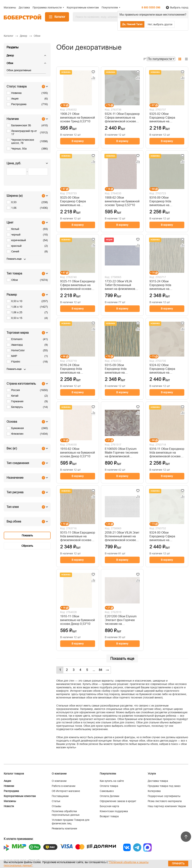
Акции (7, 781)
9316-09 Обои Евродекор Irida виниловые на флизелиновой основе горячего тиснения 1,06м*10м (165, 201)
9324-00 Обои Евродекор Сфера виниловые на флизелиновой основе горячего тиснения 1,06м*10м (165, 536)
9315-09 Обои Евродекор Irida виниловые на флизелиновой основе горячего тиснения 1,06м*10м (120, 369)
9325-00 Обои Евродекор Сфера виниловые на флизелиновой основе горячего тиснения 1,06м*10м (76, 201)
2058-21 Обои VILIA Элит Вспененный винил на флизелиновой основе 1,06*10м (122, 536)
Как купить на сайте (112, 781)
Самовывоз (107, 791)
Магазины (10, 801)
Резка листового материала (165, 801)
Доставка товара (158, 781)
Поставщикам (60, 796)
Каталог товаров (14, 774)
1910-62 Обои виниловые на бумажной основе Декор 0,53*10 (78, 453)
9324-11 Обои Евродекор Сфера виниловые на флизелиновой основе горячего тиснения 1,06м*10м (122, 118)
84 (100, 670)
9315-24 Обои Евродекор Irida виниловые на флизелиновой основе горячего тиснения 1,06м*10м (165, 285)
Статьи (56, 801)
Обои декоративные (19, 70)
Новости (9, 806)
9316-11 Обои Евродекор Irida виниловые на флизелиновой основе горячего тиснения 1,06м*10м (167, 453)
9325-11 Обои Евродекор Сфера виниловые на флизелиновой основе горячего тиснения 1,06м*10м (78, 285)
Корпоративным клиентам (20, 796)
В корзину (78, 141)
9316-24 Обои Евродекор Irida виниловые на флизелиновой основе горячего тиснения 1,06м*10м (76, 369)
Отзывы (56, 806)
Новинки (9, 786)
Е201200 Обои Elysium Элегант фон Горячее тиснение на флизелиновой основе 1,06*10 (121, 620)
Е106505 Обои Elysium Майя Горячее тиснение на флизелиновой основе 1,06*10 (121, 453)
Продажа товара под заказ (164, 786)
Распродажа (11, 791)
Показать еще (122, 659)
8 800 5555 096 (151, 7)
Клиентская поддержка (114, 811)
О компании (59, 781)
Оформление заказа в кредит (118, 801)
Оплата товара (109, 786)
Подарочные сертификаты (164, 796)
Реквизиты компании (64, 828)
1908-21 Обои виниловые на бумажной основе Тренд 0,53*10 (78, 118)
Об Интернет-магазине (66, 791)
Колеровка (154, 791)
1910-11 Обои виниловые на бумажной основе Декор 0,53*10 (78, 620)
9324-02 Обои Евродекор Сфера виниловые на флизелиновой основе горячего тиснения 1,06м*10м (165, 369)
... (94, 670)
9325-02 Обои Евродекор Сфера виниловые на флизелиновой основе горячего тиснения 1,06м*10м (165, 118)
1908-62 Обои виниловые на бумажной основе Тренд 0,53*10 (122, 201)
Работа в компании (64, 786)
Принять (178, 864)
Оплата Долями (109, 796)
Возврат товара (109, 816)
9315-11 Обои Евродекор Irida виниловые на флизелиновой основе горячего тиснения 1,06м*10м (78, 536)
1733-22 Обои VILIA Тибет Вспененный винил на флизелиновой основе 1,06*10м (122, 285)
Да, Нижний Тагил (132, 24)
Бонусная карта (109, 806)
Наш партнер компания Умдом (167, 806)
